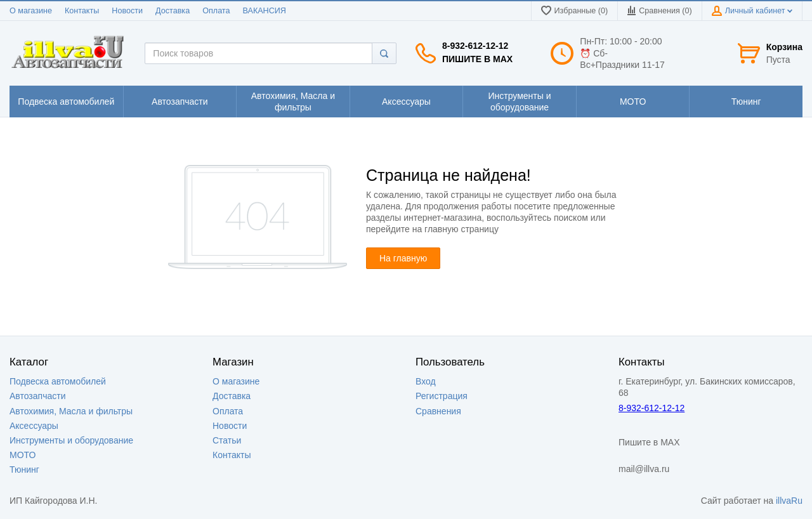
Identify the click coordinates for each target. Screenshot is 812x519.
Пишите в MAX (477, 59)
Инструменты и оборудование (71, 440)
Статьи (227, 440)
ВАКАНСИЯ (265, 11)
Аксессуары (34, 426)
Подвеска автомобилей (58, 381)
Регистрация (442, 396)
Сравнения (438, 411)
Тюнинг (24, 470)
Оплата (216, 11)
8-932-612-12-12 (475, 46)
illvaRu (789, 501)
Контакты (82, 11)
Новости (127, 11)
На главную (403, 258)
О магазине (31, 11)
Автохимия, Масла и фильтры (71, 411)
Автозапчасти (37, 396)
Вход (426, 381)
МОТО (23, 455)
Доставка (173, 11)
